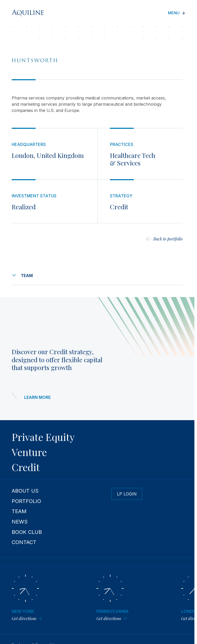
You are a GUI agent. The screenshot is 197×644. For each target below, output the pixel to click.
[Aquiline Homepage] (32, 13)
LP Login (127, 494)
